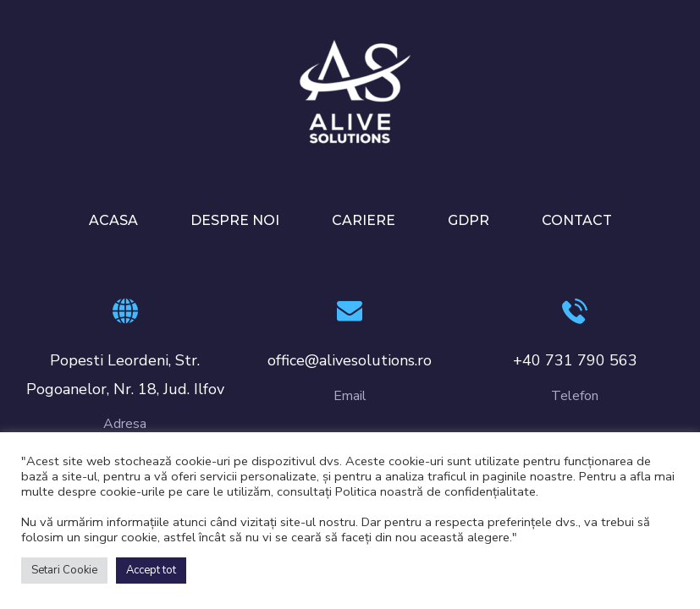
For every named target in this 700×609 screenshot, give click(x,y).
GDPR (469, 220)
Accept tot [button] (151, 570)
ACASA (113, 220)
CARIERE (364, 220)
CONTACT (577, 220)
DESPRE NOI (235, 220)
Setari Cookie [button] (64, 570)
